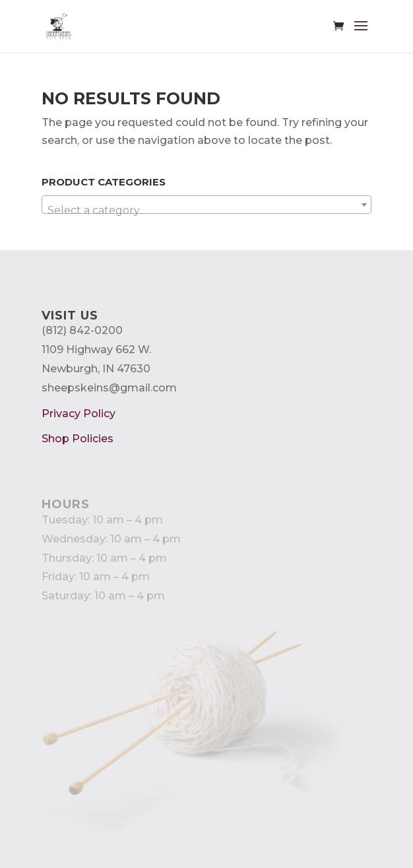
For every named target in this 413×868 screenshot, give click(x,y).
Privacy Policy (79, 414)
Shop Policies (78, 439)
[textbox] (207, 211)
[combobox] (207, 205)
